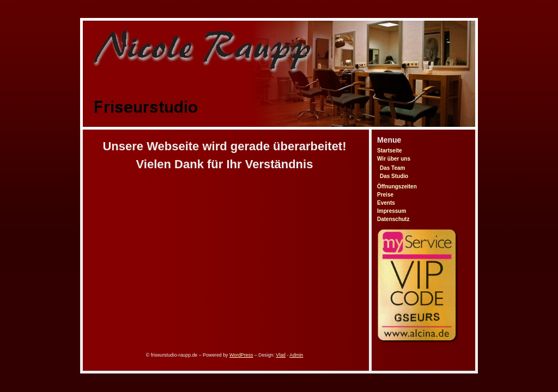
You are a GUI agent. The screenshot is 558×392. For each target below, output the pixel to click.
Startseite (390, 151)
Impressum (392, 211)
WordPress (241, 355)
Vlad (281, 355)
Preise (385, 195)
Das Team (393, 168)
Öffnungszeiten (397, 186)
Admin (296, 355)
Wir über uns (394, 159)
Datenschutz (393, 219)
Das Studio (394, 176)
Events (386, 203)
